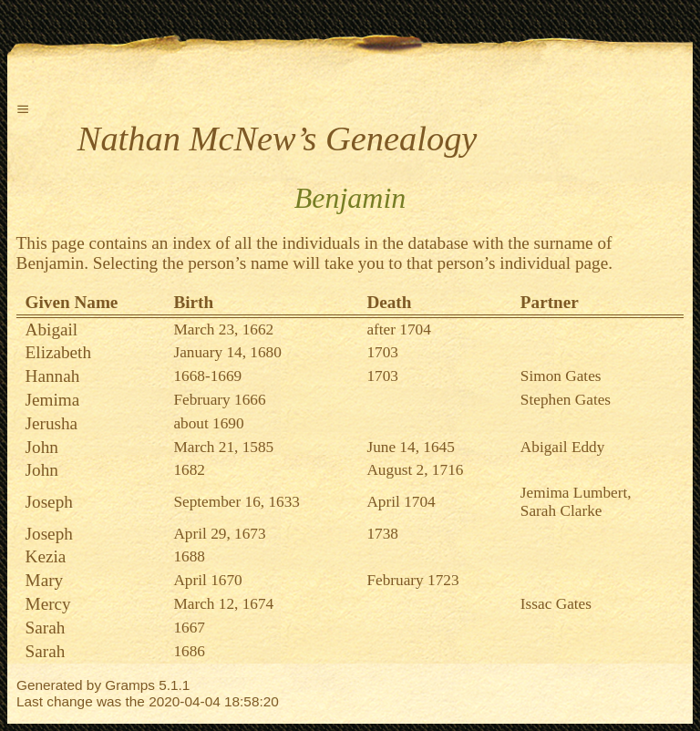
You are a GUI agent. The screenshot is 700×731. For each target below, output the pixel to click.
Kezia (46, 556)
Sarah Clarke (561, 511)
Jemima (53, 400)
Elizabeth (58, 352)
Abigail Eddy (563, 447)
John (42, 447)
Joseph (49, 502)
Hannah (53, 376)
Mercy (48, 604)
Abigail (52, 329)
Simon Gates (561, 376)
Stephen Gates (566, 400)
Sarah (46, 628)
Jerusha (52, 423)
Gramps (130, 685)
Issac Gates (556, 604)
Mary (45, 580)
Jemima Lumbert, (576, 493)
